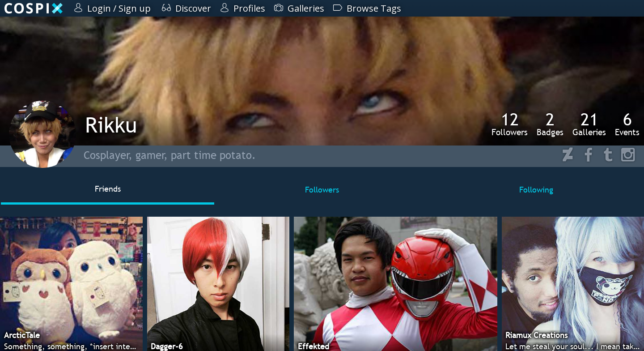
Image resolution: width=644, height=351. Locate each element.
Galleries (589, 124)
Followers (510, 124)
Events (627, 124)
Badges (550, 124)
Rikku (111, 125)
